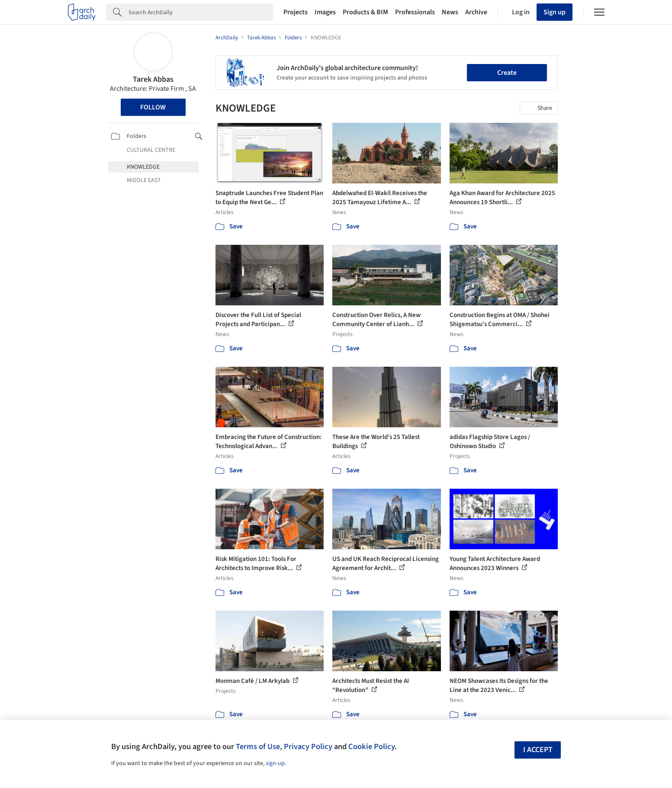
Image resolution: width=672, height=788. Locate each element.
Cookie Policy (371, 746)
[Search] (201, 12)
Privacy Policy (308, 746)
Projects (296, 12)
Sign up (555, 12)
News (450, 12)
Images (325, 12)
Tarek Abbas (153, 79)
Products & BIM (365, 12)
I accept (538, 750)
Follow (153, 107)
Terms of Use (258, 746)
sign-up (275, 763)
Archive (476, 12)
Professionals (415, 12)
